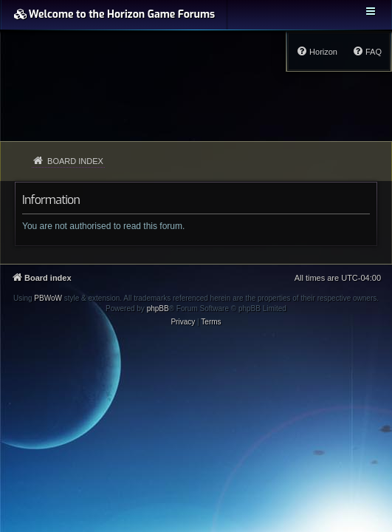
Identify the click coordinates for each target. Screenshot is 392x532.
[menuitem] (367, 52)
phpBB (158, 308)
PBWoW (48, 298)
